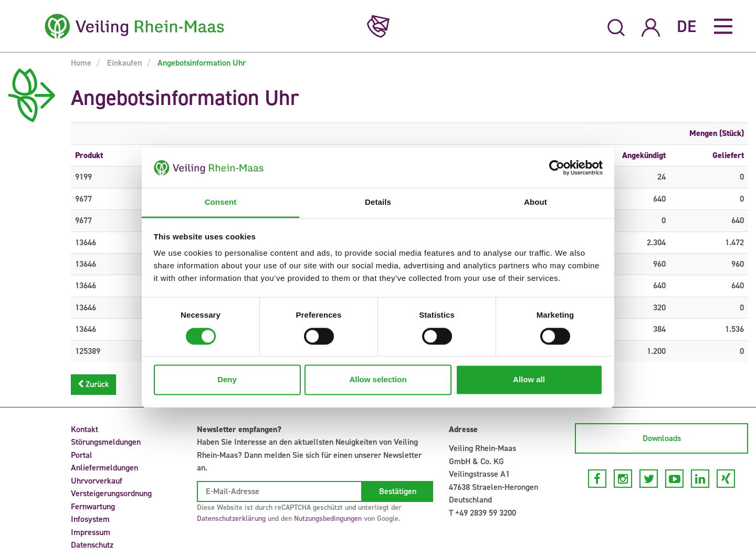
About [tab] (535, 202)
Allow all (529, 380)
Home (81, 63)
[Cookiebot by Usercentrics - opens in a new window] (557, 167)
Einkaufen (123, 63)
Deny (227, 380)
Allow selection (378, 380)
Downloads (662, 438)
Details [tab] (378, 202)
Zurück (93, 384)
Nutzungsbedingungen (328, 519)
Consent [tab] (221, 202)
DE (686, 26)
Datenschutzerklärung (231, 519)
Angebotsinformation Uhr (201, 63)
